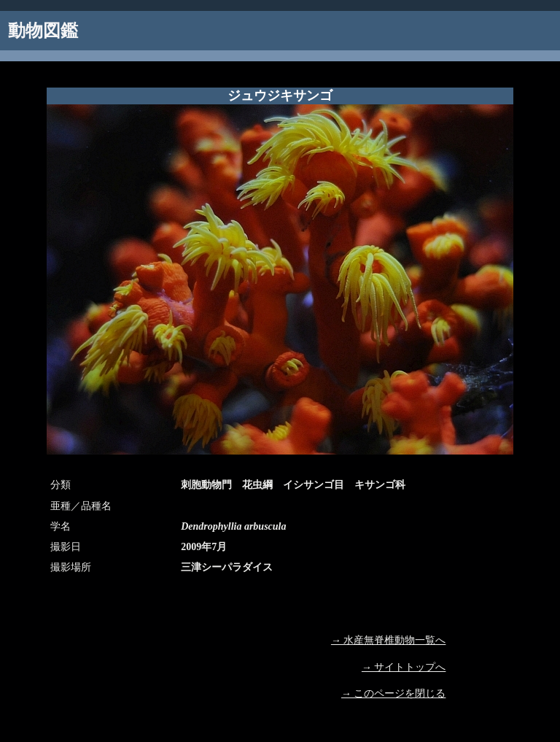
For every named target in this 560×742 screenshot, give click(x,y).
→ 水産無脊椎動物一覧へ (389, 640)
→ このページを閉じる (394, 693)
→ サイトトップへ (404, 667)
